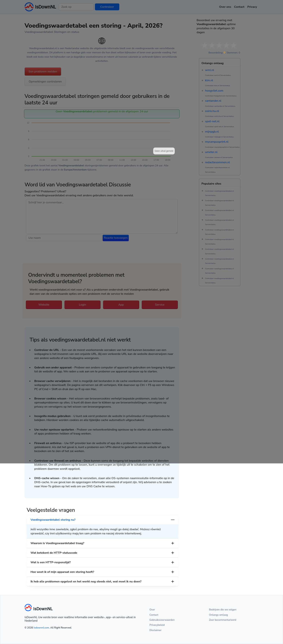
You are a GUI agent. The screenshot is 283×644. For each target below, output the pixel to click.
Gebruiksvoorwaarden (162, 620)
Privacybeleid (157, 625)
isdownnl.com (41, 628)
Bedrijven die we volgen (223, 610)
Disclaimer (155, 630)
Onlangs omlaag (218, 615)
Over (152, 610)
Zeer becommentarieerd (223, 620)
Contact (154, 615)
